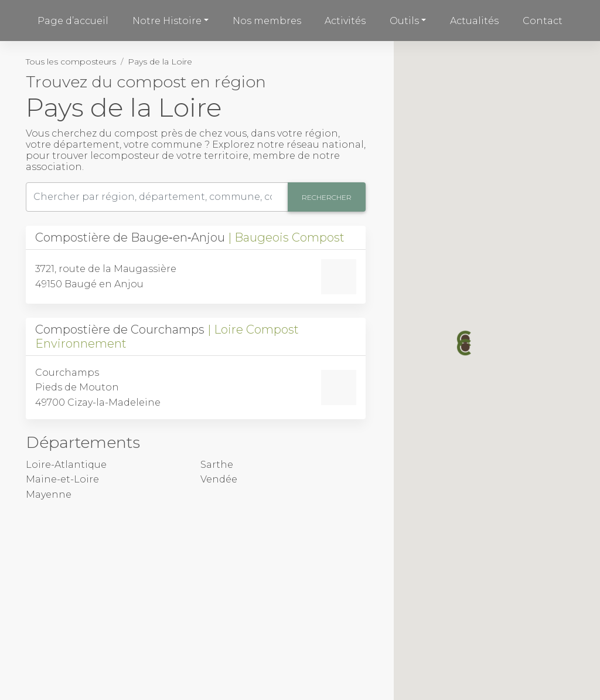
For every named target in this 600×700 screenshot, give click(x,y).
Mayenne (49, 495)
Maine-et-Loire (62, 479)
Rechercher (327, 197)
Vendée (219, 479)
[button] (465, 347)
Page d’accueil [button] (73, 21)
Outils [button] (404, 21)
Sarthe (217, 465)
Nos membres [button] (267, 21)
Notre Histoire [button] (167, 21)
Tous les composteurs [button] (71, 62)
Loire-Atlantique (66, 465)
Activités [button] (345, 21)
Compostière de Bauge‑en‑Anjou (190, 237)
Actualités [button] (474, 21)
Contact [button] (543, 21)
